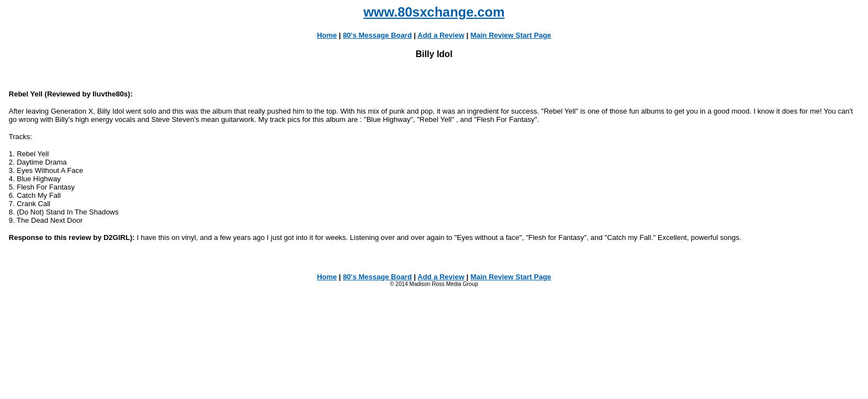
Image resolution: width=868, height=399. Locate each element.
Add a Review (441, 35)
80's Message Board (377, 35)
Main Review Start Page (511, 35)
